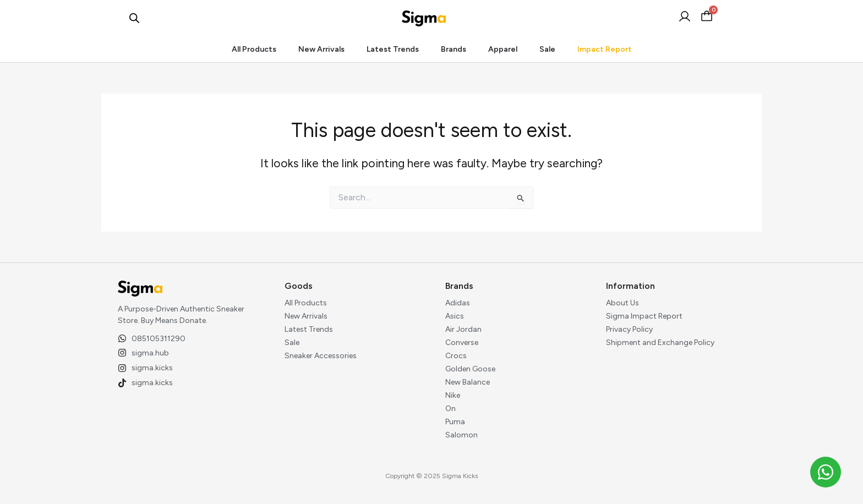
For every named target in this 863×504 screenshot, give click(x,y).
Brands (454, 49)
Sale (547, 49)
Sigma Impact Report (644, 316)
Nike (453, 395)
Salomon (461, 435)
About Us (622, 303)
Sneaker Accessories (321, 356)
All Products (254, 49)
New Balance (468, 382)
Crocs (456, 356)
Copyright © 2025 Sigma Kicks (431, 476)
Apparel (503, 49)
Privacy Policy (629, 329)
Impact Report (605, 49)
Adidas (458, 303)
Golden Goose (470, 369)
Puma (455, 422)
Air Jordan (463, 329)
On (450, 409)
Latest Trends (393, 49)
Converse (462, 343)
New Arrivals (321, 49)
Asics (455, 316)
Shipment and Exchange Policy (660, 343)
